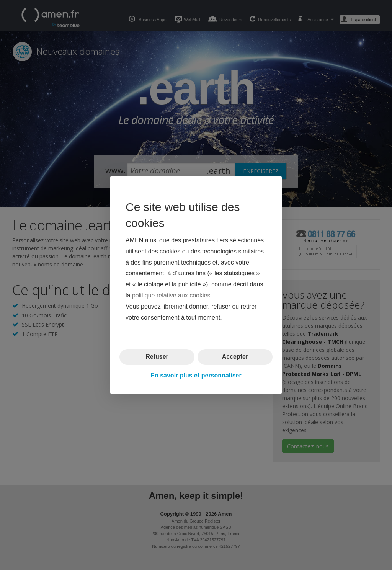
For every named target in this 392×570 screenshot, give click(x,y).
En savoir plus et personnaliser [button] (196, 375)
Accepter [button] (235, 357)
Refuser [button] (157, 357)
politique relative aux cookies (171, 295)
